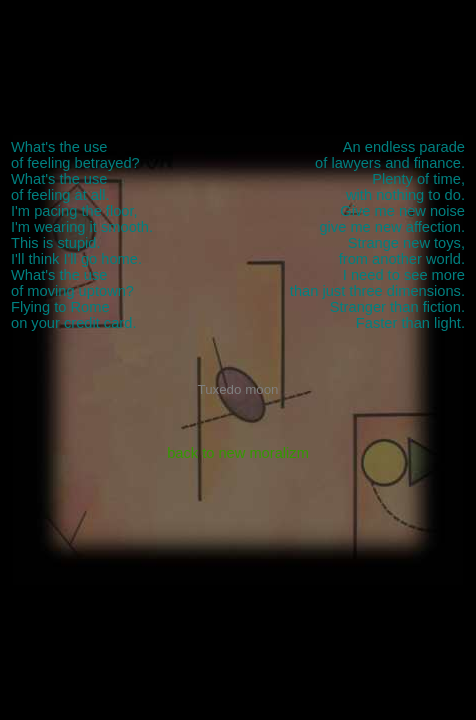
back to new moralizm (238, 453)
